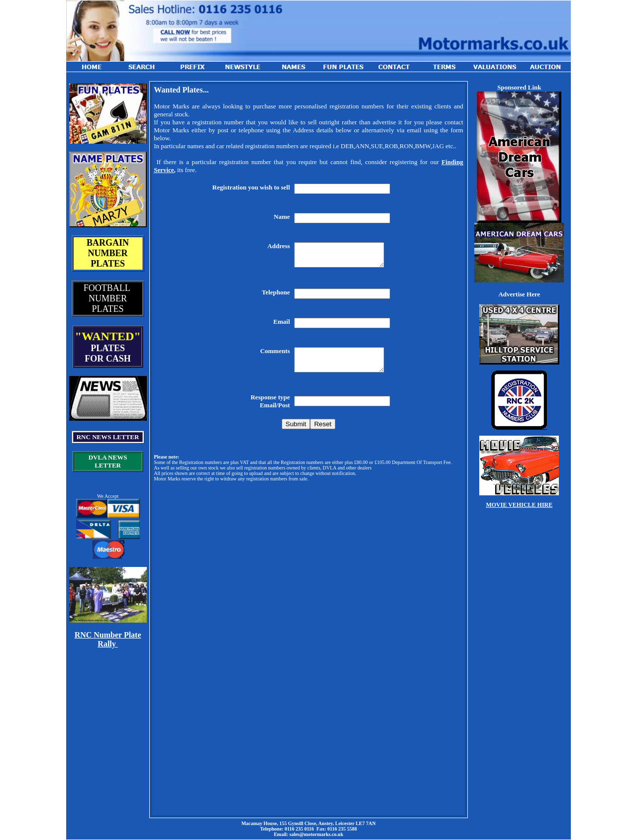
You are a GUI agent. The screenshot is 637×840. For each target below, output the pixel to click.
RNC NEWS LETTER (108, 437)
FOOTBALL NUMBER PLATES (108, 298)
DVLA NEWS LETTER (108, 461)
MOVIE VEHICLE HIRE (519, 505)
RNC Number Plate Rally (108, 639)
